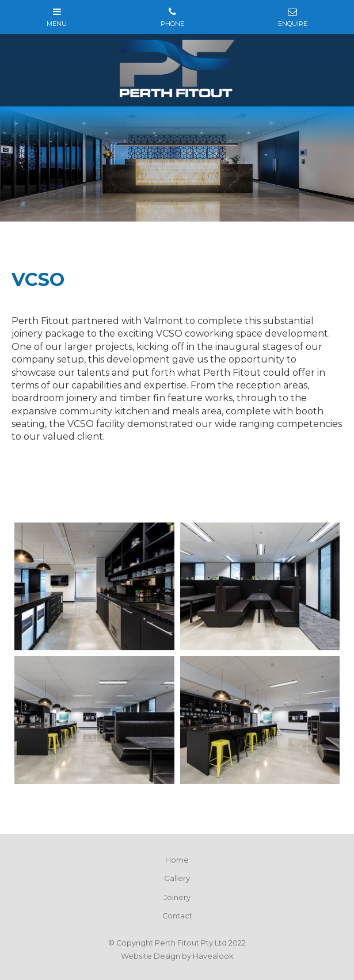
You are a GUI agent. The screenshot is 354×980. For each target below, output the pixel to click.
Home (177, 860)
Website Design (151, 956)
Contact (177, 916)
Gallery (177, 878)
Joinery (177, 897)
